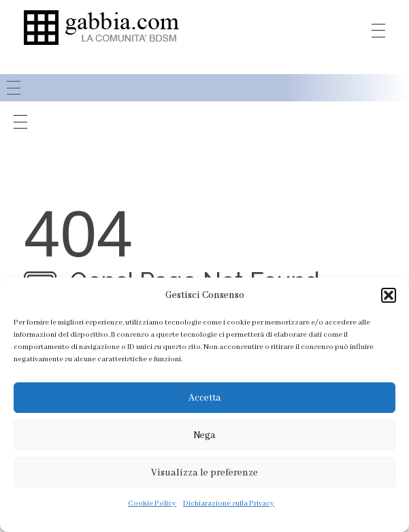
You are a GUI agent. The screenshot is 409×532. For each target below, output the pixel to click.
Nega (204, 435)
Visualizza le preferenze (204, 473)
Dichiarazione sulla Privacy (229, 503)
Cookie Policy (152, 503)
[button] (389, 295)
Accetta (205, 398)
